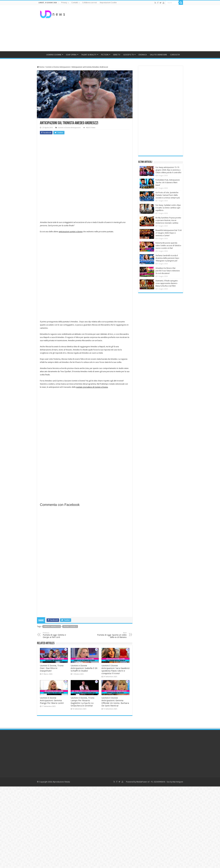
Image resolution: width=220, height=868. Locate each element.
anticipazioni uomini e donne (71, 232)
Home (41, 67)
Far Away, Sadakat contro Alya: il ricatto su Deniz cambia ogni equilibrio (168, 208)
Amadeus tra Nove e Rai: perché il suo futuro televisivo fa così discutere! (168, 271)
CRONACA (143, 55)
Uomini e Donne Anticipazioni (58, 67)
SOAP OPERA (71, 55)
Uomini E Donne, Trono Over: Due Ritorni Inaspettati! (52, 668)
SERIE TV (117, 55)
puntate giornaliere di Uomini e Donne (92, 387)
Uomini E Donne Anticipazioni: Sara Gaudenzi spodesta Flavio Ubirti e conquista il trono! (115, 669)
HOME (41, 54)
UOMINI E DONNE (54, 55)
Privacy (64, 3)
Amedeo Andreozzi (52, 627)
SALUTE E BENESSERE (158, 55)
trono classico (70, 627)
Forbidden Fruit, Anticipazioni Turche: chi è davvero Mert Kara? (168, 183)
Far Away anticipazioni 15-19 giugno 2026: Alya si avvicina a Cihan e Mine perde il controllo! (168, 170)
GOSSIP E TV (129, 55)
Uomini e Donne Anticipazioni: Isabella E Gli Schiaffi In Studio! (84, 668)
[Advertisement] (128, 28)
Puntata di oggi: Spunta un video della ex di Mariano (112, 635)
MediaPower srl (143, 782)
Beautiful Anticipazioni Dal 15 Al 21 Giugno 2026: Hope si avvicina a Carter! (169, 233)
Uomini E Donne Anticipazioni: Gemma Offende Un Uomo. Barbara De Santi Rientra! (115, 702)
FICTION (105, 55)
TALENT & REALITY (89, 55)
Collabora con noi (90, 3)
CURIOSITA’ (175, 55)
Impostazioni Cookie (108, 3)
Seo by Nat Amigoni (175, 782)
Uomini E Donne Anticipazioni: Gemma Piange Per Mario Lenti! (52, 700)
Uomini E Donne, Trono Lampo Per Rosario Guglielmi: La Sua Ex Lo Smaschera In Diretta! (83, 702)
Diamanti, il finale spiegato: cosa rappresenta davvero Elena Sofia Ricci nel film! (167, 283)
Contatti (75, 3)
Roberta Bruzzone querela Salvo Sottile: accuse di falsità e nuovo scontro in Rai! (168, 245)
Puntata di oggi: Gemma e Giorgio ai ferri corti (58, 635)
